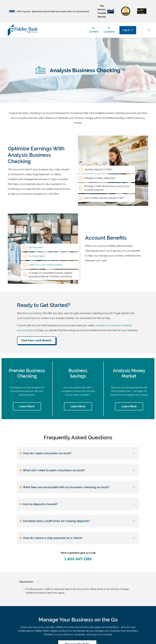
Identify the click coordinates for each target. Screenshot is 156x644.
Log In (128, 30)
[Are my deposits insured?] (78, 504)
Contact (94, 32)
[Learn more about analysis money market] (129, 406)
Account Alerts (37, 256)
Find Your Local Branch (36, 340)
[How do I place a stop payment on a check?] (78, 538)
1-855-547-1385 (78, 559)
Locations (109, 32)
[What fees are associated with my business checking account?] (78, 487)
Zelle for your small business (46, 265)
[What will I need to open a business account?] (78, 470)
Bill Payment (35, 247)
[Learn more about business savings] (78, 406)
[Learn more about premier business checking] (27, 406)
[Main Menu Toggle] (142, 30)
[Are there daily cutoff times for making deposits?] (78, 521)
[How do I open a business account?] (78, 453)
